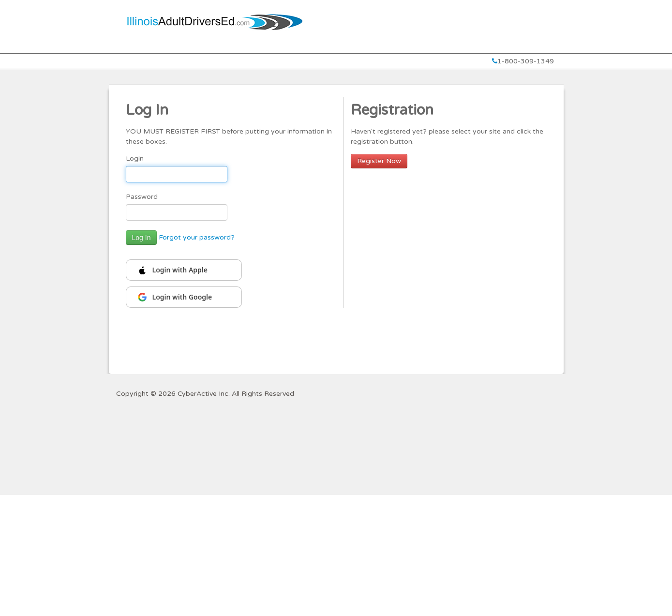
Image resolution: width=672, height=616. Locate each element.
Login (135, 158)
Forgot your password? (197, 237)
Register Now (379, 161)
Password (142, 197)
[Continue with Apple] (184, 270)
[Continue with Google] (184, 297)
